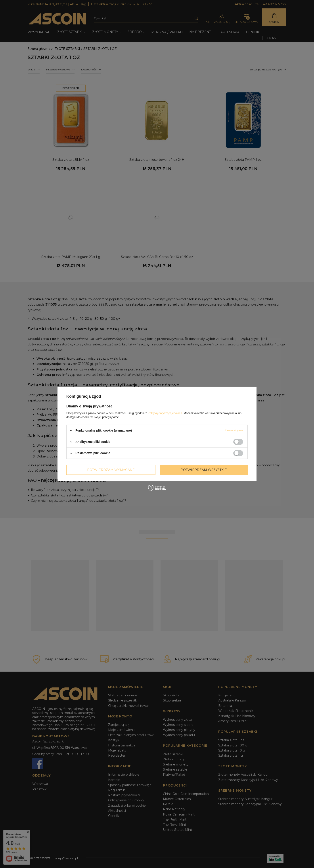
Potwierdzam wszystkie (204, 470)
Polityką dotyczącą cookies (165, 413)
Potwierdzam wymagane (111, 470)
